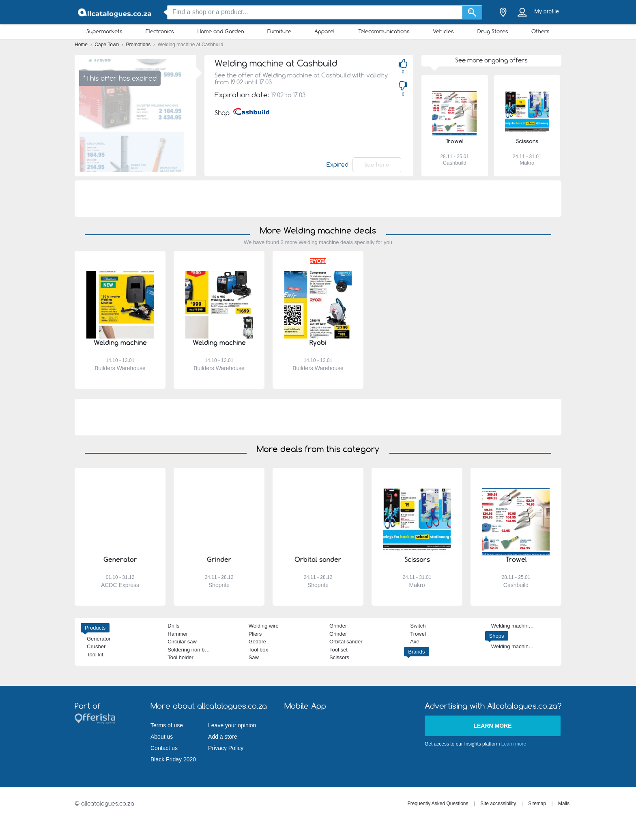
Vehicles (443, 31)
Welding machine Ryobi (519, 626)
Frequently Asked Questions (438, 804)
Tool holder (180, 657)
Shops (497, 636)
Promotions (139, 45)
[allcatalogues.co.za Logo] (115, 12)
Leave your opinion (232, 725)
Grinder (338, 626)
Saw (254, 657)
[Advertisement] (318, 199)
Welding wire (264, 626)
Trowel (418, 634)
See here (377, 165)
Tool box (258, 650)
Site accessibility (498, 804)
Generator (99, 639)
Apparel (324, 31)
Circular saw (182, 642)
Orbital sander (346, 642)
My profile (547, 11)
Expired (337, 165)
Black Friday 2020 (173, 759)
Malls (564, 804)
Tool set (338, 650)
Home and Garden (221, 31)
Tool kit (95, 655)
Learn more (492, 726)
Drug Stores (493, 31)
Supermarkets (104, 31)
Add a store (223, 737)
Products (95, 628)
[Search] (472, 12)
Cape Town (107, 45)
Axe (415, 642)
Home (82, 45)
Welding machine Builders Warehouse (536, 646)
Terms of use (167, 725)
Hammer (178, 634)
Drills (173, 626)
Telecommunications (384, 31)
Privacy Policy (226, 748)
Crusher (96, 646)
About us (162, 737)
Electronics (160, 31)
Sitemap (537, 804)
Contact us (164, 748)
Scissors (339, 657)
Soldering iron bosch (192, 650)
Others (540, 31)
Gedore (257, 642)
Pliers (255, 634)
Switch (418, 626)
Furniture (279, 31)
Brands (416, 652)
